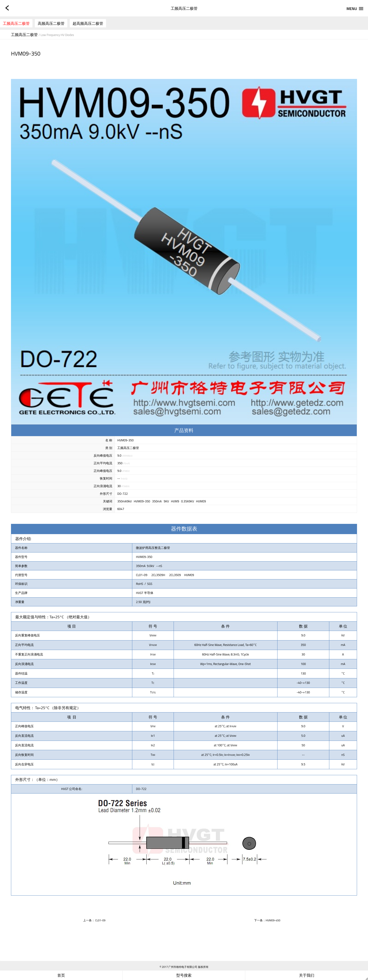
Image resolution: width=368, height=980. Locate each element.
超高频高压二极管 (88, 23)
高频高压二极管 (51, 23)
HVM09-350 (142, 501)
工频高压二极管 (16, 23)
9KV (166, 501)
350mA (157, 501)
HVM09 (201, 501)
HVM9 (175, 501)
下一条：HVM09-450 (267, 920)
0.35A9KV (188, 501)
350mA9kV (124, 501)
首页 (61, 975)
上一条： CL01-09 (94, 920)
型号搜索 (184, 975)
